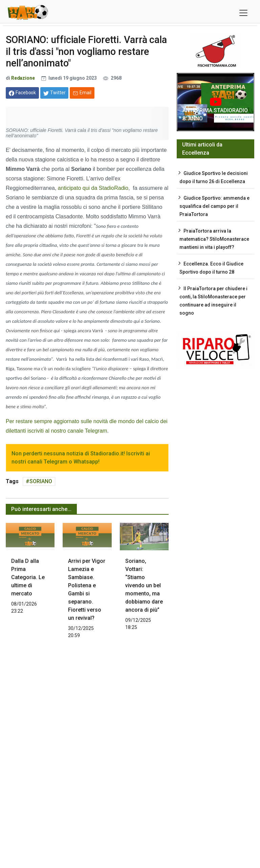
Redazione (23, 78)
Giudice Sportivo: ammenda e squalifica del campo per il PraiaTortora (214, 206)
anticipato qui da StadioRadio (92, 188)
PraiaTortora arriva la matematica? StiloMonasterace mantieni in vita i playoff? (214, 239)
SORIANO (41, 481)
